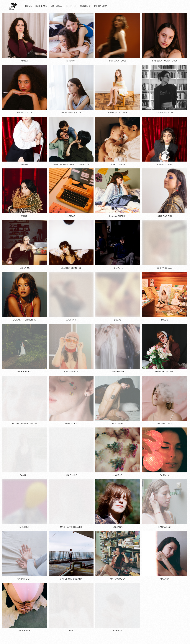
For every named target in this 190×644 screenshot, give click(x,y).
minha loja (101, 6)
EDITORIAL (56, 6)
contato (85, 6)
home (28, 6)
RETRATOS (71, 6)
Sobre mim (41, 6)
